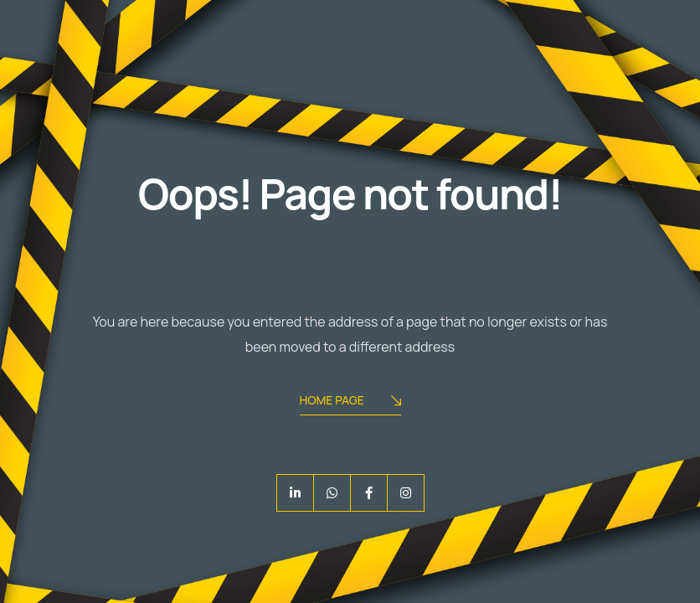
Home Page (350, 402)
